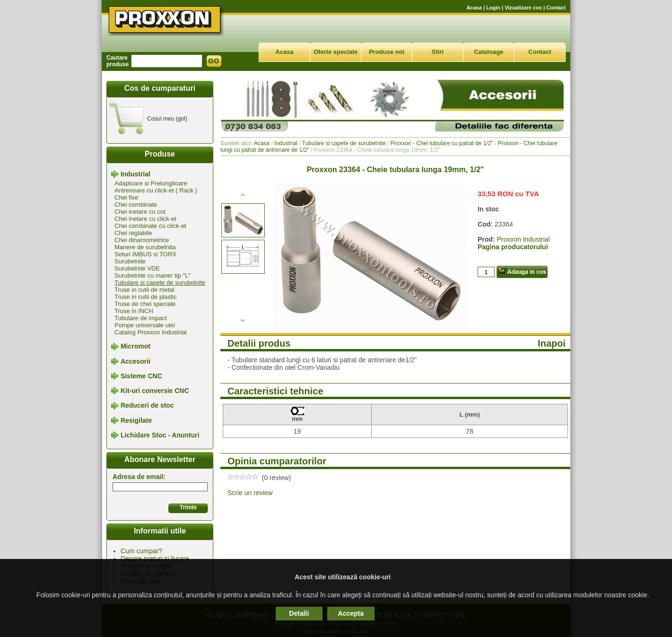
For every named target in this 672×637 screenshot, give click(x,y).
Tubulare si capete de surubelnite (160, 283)
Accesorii (135, 361)
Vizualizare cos (523, 8)
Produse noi (387, 52)
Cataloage (489, 52)
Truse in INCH (134, 311)
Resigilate (136, 420)
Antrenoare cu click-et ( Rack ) (156, 190)
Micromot (135, 347)
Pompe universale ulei (145, 325)
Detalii (299, 613)
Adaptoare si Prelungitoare (151, 183)
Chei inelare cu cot (140, 212)
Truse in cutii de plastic (146, 297)
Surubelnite (130, 261)
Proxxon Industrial (523, 239)
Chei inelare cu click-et (145, 219)
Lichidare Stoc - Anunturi (160, 435)
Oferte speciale (336, 52)
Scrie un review (250, 493)
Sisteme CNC (141, 376)
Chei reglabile (133, 233)
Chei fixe (127, 197)
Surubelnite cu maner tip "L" (153, 275)
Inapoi (552, 343)
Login (493, 8)
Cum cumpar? (141, 551)
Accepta (351, 613)
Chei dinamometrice (142, 240)
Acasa (474, 8)
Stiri (438, 52)
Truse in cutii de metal (144, 290)
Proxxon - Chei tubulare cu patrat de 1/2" (442, 143)
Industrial (135, 174)
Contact (556, 8)
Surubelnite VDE (137, 268)
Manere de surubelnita (145, 247)
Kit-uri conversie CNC (155, 391)
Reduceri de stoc (147, 406)
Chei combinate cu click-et (150, 226)
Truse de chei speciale (145, 304)
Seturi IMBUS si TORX (145, 254)
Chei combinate (136, 205)
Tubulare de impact (141, 318)
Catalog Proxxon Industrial (150, 332)
